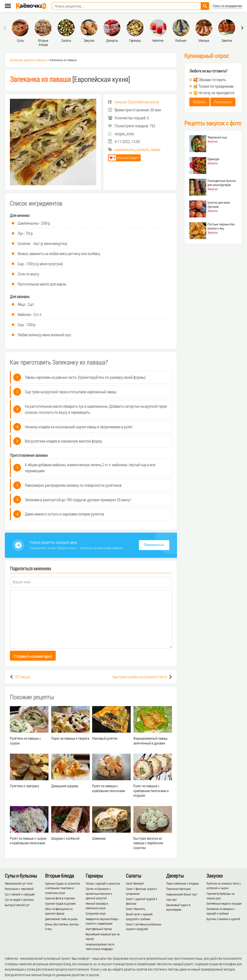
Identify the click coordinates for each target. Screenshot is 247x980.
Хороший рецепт (124, 158)
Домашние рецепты (22, 60)
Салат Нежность (135, 909)
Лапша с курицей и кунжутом (103, 883)
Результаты (223, 102)
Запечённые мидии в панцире (224, 903)
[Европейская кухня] (70, 79)
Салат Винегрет (135, 883)
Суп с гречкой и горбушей (20, 894)
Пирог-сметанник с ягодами (182, 883)
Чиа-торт (172, 900)
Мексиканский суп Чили (19, 883)
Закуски (42, 60)
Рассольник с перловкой (19, 889)
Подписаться (154, 545)
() (134, 102)
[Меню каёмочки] (8, 6)
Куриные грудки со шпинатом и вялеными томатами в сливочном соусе (62, 888)
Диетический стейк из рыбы (61, 919)
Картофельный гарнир (99, 929)
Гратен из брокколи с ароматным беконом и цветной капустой (99, 893)
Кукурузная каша (96, 913)
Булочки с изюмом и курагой (223, 919)
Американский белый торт (182, 894)
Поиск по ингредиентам (227, 6)
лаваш (155, 149)
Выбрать (199, 102)
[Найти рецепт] (205, 6)
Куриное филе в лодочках (60, 898)
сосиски (143, 149)
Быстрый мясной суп (17, 905)
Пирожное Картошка (178, 889)
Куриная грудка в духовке (60, 903)
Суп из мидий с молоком (19, 900)
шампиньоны (125, 149)
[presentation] (5, 28)
